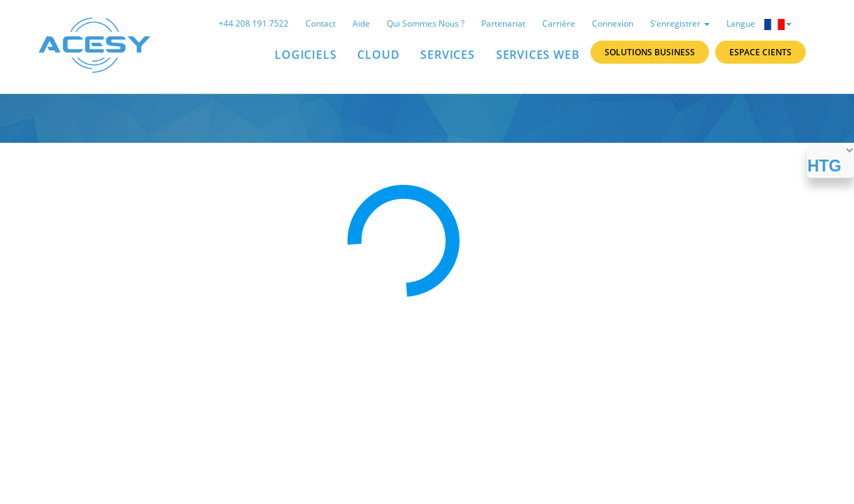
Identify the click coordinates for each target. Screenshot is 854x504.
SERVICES (447, 55)
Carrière (559, 23)
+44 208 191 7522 (254, 23)
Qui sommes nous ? (426, 23)
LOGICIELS (305, 55)
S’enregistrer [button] (680, 23)
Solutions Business (650, 52)
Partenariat (503, 23)
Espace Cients (760, 52)
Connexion (613, 23)
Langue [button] (759, 24)
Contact (321, 23)
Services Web (538, 55)
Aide (361, 23)
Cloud (378, 55)
